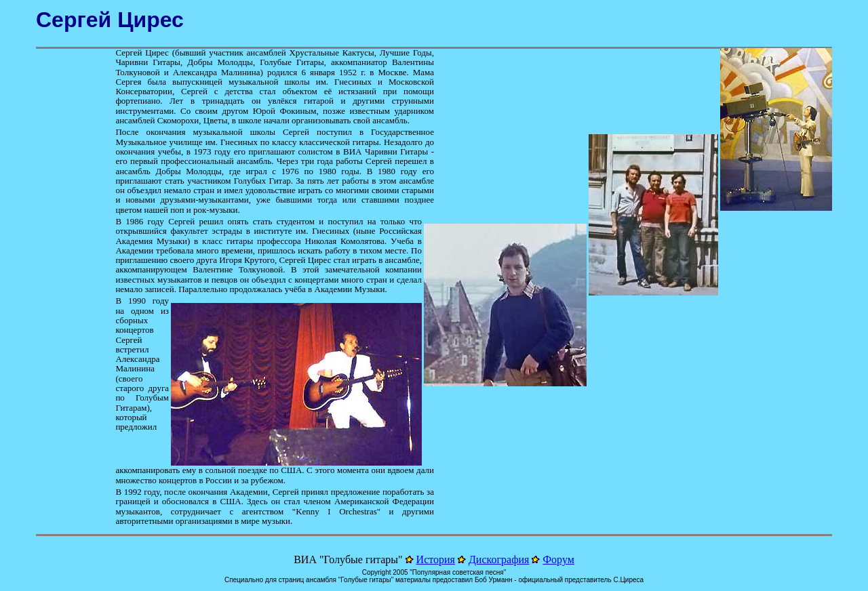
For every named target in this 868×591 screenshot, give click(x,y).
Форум (558, 559)
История (436, 559)
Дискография (499, 559)
